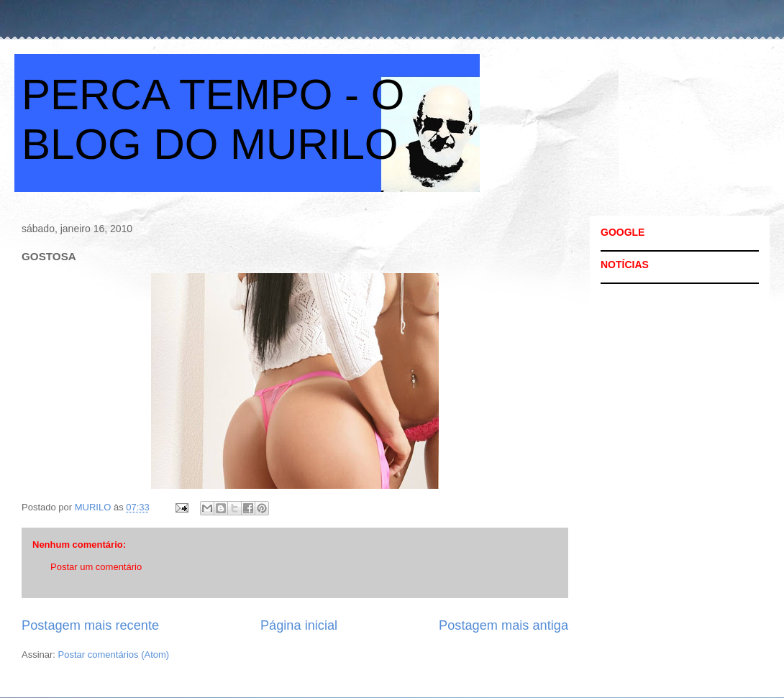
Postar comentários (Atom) (114, 655)
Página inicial (299, 625)
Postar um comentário (96, 567)
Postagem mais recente (90, 625)
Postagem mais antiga (503, 625)
